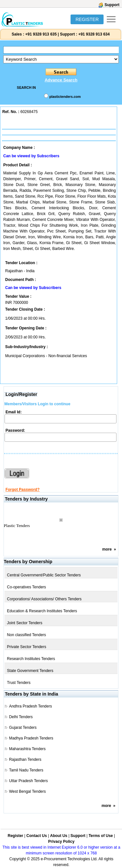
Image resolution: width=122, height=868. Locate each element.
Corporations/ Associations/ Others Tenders (44, 599)
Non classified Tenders (27, 635)
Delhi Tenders (21, 717)
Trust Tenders (19, 683)
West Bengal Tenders (28, 791)
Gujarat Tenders (23, 728)
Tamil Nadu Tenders (26, 770)
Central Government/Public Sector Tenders (44, 575)
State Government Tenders (30, 671)
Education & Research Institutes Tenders (42, 611)
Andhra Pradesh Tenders (31, 706)
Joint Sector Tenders (25, 623)
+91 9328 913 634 (94, 34)
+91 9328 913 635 (40, 34)
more (107, 549)
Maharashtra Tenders (27, 749)
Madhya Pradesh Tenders (31, 738)
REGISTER (87, 19)
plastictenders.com (65, 97)
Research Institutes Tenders (31, 659)
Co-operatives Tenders (27, 587)
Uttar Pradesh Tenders (28, 781)
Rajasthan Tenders (25, 759)
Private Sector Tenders (27, 647)
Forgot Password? (22, 490)
